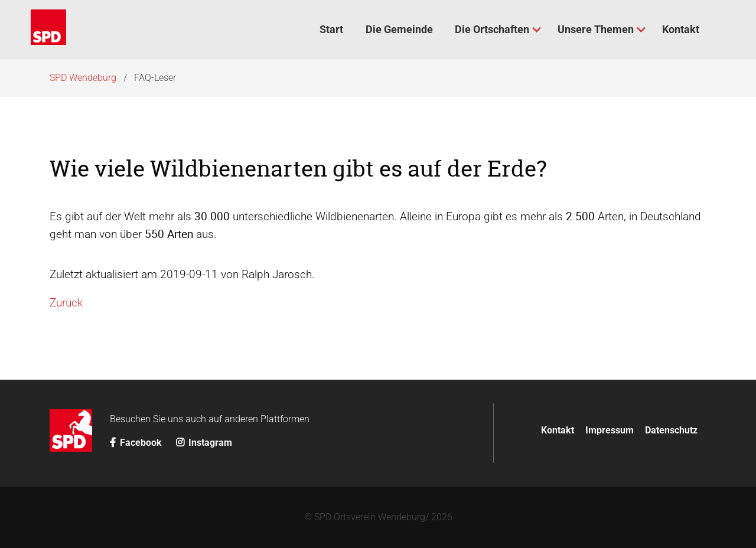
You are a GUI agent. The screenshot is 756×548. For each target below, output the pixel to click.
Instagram (204, 443)
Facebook (137, 443)
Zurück (66, 303)
